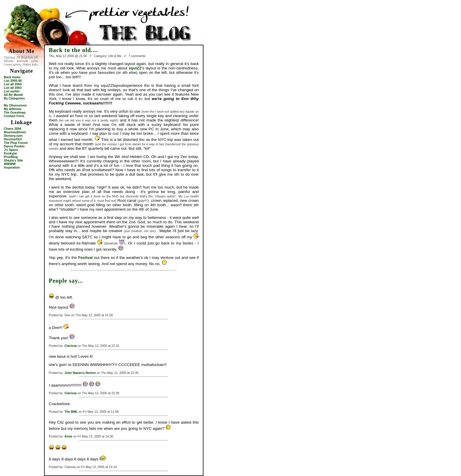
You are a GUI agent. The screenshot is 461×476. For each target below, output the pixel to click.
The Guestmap (15, 112)
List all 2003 (13, 88)
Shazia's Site (13, 160)
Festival (86, 258)
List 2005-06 (13, 81)
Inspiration (12, 167)
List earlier (12, 91)
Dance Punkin (14, 146)
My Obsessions (15, 105)
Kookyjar (11, 153)
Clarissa (70, 346)
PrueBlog (11, 157)
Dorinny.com (13, 136)
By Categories (14, 98)
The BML (71, 412)
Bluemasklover (15, 132)
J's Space (11, 150)
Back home (12, 77)
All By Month (13, 95)
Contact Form (14, 116)
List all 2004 (13, 84)
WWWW (10, 164)
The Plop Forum (16, 143)
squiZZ (135, 68)
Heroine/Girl (13, 139)
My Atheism (12, 109)
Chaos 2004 (12, 129)
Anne (68, 436)
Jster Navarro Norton (80, 373)
